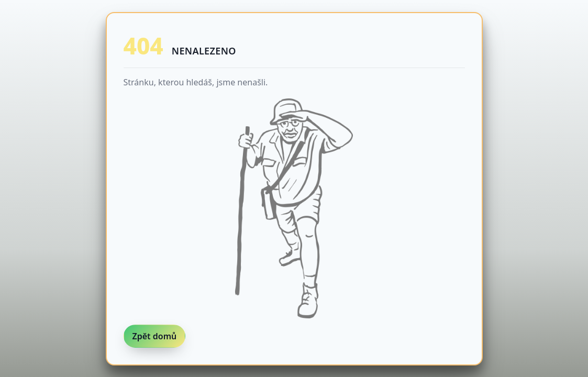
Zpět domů (155, 336)
